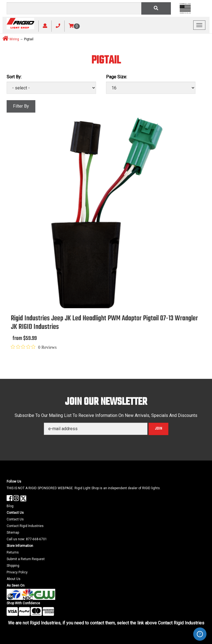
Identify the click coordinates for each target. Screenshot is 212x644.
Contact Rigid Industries (25, 526)
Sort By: (14, 77)
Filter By (21, 106)
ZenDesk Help (200, 634)
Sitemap (13, 533)
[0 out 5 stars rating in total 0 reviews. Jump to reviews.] (34, 347)
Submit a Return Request (26, 559)
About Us (14, 579)
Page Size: (116, 77)
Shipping (13, 566)
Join (158, 429)
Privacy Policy (17, 572)
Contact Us (15, 519)
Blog (10, 506)
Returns (13, 552)
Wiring (14, 39)
